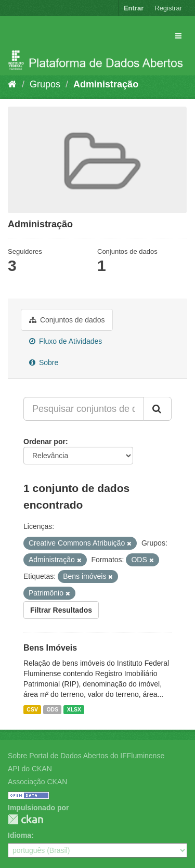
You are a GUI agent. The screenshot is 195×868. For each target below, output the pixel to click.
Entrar (134, 8)
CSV (32, 709)
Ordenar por (44, 442)
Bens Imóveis (50, 648)
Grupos (45, 84)
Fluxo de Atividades (66, 341)
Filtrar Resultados (61, 610)
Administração (106, 84)
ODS (52, 709)
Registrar (168, 8)
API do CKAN (30, 769)
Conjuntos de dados (67, 320)
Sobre (44, 362)
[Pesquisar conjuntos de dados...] (84, 409)
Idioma (19, 835)
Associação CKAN (37, 782)
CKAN (25, 819)
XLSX (74, 709)
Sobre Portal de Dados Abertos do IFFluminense (86, 756)
